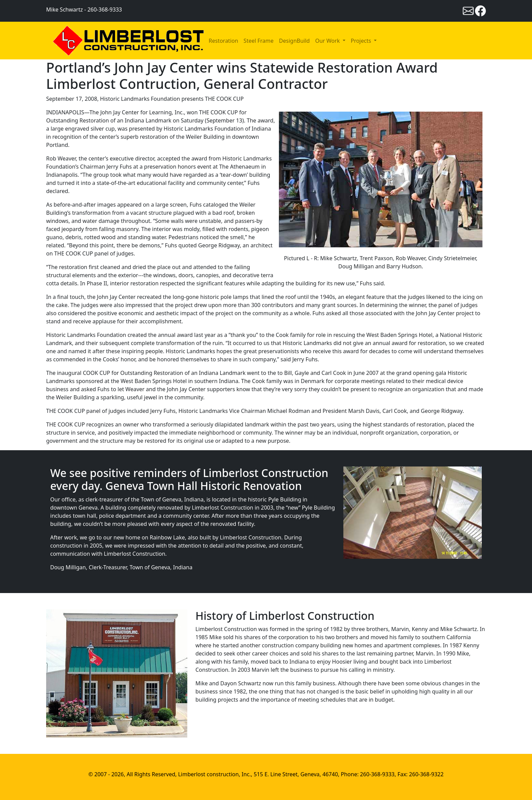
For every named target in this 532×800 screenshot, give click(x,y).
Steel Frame (259, 41)
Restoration (223, 41)
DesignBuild (294, 41)
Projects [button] (362, 41)
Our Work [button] (328, 41)
